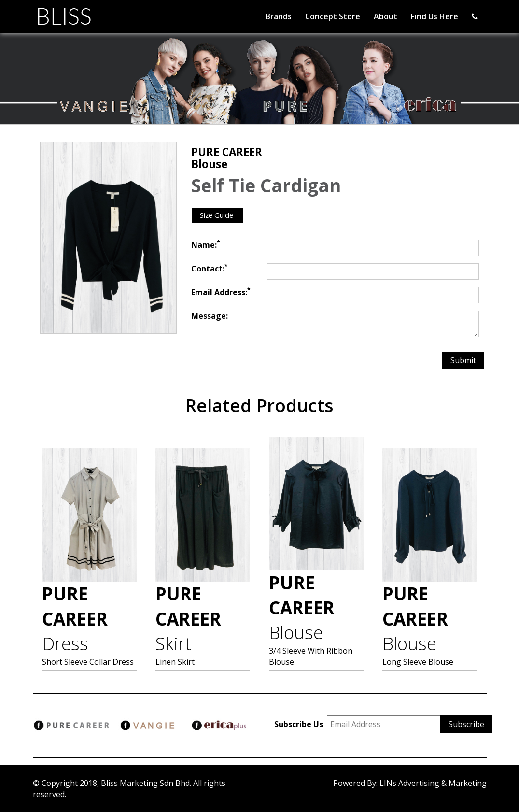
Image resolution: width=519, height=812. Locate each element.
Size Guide (217, 215)
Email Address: (221, 292)
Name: (206, 245)
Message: (210, 316)
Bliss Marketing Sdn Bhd (145, 783)
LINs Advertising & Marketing (433, 783)
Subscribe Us (301, 724)
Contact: (210, 269)
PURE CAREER (75, 619)
